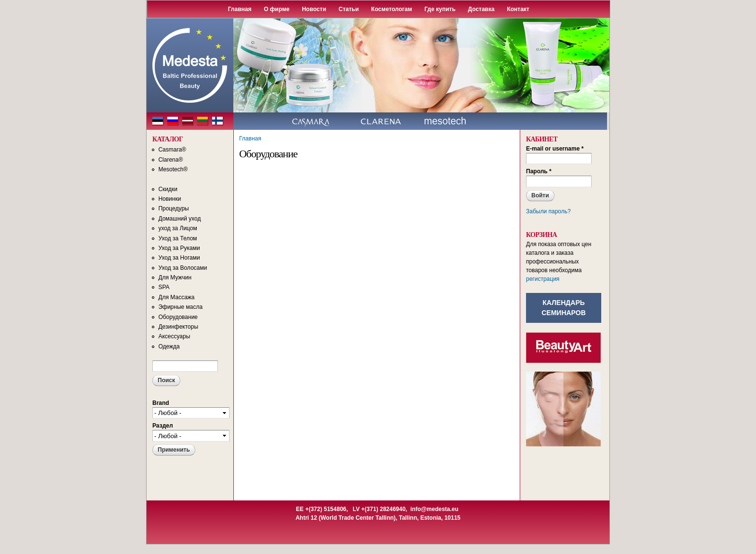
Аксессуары (174, 336)
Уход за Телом (177, 238)
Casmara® (172, 150)
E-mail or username (555, 149)
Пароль (539, 171)
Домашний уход (179, 219)
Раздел (163, 426)
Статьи (349, 9)
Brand (161, 403)
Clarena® (170, 160)
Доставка (481, 9)
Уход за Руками (179, 248)
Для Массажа (176, 297)
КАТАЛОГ (168, 139)
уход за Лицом (177, 228)
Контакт (518, 9)
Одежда (169, 346)
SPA (164, 287)
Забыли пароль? (548, 211)
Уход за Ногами (179, 258)
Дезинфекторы (178, 327)
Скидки (168, 189)
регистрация (543, 279)
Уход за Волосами (182, 268)
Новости (314, 9)
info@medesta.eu (434, 509)
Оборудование (178, 317)
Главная (240, 9)
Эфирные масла (180, 307)
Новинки (169, 199)
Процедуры (173, 208)
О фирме (277, 9)
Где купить (440, 9)
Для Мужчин (175, 277)
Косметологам (392, 9)
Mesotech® (173, 169)
